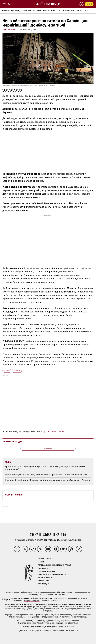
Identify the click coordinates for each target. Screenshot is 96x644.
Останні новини (14, 495)
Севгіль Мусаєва (72, 621)
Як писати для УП (45, 578)
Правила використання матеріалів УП (55, 565)
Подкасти (55, 11)
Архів (86, 11)
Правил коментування (54, 432)
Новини (6, 11)
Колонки (27, 11)
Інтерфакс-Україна (32, 601)
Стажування (43, 581)
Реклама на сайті (45, 559)
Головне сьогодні (12, 442)
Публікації (16, 11)
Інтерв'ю (37, 11)
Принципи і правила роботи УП (52, 574)
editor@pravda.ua (71, 623)
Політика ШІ (43, 568)
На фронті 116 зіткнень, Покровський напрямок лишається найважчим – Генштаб (48, 480)
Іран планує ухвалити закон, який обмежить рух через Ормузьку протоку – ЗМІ (46, 475)
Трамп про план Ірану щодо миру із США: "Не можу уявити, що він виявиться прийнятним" (45, 468)
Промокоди (43, 584)
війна (7, 371)
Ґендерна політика (46, 571)
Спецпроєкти (68, 11)
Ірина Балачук (9, 30)
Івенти (46, 11)
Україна (17, 371)
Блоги (79, 11)
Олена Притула (43, 623)
